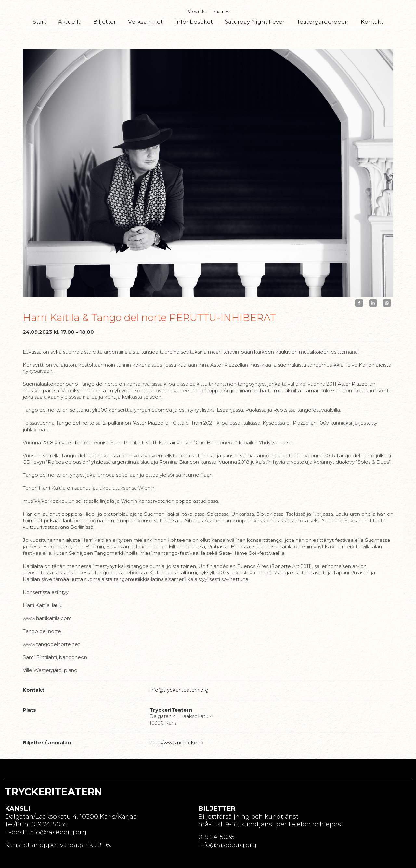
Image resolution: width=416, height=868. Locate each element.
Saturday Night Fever (255, 22)
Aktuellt (69, 22)
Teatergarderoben (323, 22)
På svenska (196, 12)
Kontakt (372, 22)
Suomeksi (222, 12)
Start (39, 22)
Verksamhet (145, 22)
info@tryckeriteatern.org (179, 690)
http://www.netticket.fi (176, 743)
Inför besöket (194, 22)
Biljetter (104, 22)
